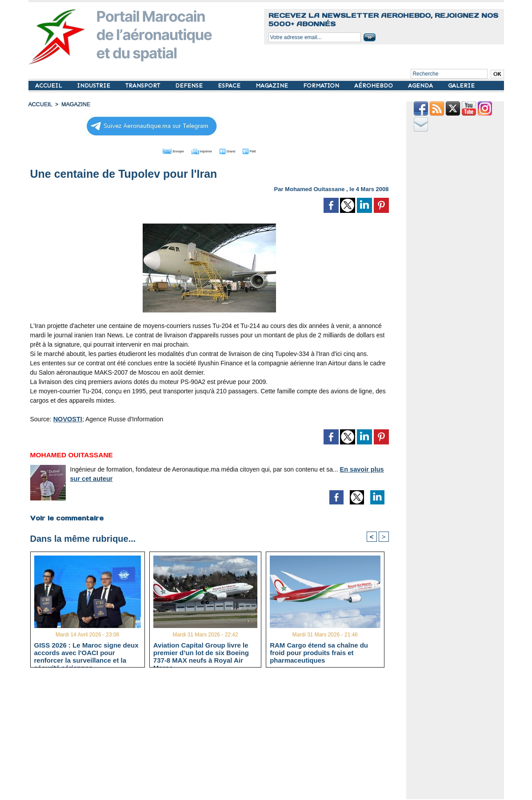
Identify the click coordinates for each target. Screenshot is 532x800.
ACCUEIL (49, 86)
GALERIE (461, 86)
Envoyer (158, 150)
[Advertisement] (216, 737)
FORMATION (322, 86)
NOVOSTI (67, 418)
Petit (266, 150)
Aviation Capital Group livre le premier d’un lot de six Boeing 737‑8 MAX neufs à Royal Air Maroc (201, 652)
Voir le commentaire (66, 517)
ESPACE (230, 86)
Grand (236, 150)
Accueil (40, 104)
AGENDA (421, 86)
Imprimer (199, 150)
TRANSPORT (144, 86)
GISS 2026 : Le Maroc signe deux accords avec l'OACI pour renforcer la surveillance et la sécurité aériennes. (86, 652)
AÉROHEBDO (374, 86)
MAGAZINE (273, 86)
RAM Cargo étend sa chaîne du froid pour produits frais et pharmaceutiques (319, 652)
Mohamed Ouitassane (315, 188)
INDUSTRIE (94, 86)
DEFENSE (190, 86)
